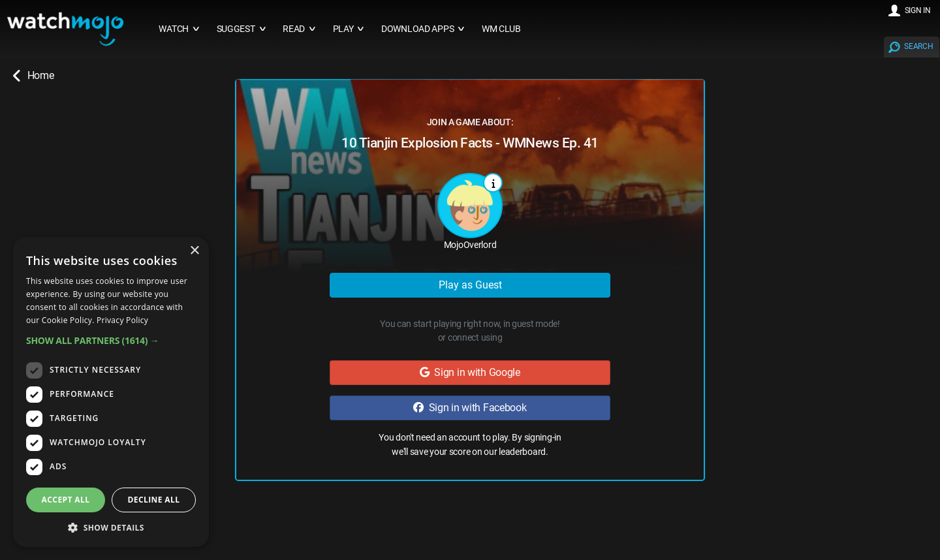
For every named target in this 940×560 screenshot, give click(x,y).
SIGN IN (918, 10)
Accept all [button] (66, 500)
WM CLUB (501, 29)
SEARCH (918, 46)
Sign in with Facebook (470, 408)
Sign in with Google (470, 372)
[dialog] (111, 392)
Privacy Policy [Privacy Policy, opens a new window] (122, 320)
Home (33, 76)
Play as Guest (470, 285)
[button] (111, 340)
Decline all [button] (154, 500)
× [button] (194, 251)
